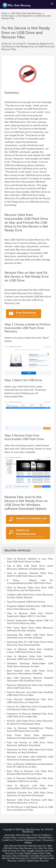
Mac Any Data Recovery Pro (15, 858)
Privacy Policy (10, 838)
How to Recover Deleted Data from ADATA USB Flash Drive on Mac (30, 575)
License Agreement (27, 838)
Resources (48, 840)
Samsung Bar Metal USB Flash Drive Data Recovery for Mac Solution (30, 636)
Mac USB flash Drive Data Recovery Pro (28, 847)
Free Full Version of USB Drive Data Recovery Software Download (30, 744)
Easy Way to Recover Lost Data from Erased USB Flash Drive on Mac (30, 772)
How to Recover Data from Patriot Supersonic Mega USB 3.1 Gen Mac (30, 615)
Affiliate (28, 843)
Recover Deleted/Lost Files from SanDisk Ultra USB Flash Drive (30, 686)
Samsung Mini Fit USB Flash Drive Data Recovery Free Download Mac (30, 643)
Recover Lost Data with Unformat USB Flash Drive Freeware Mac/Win (30, 758)
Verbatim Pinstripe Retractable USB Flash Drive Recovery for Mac (30, 665)
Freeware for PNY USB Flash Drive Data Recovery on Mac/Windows (30, 751)
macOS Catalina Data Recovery (33, 861)
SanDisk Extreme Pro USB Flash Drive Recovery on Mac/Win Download (30, 794)
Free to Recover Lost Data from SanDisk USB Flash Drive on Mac (30, 694)
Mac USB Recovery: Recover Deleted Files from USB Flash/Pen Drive (30, 679)
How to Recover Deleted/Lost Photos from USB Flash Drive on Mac (30, 729)
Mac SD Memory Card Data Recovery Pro (33, 856)
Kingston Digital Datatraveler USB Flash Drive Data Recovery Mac (30, 607)
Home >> (6, 13)
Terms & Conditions (41, 835)
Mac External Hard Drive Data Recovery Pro (25, 846)
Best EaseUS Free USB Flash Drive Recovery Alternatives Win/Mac (30, 672)
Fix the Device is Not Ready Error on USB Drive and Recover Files (28, 46)
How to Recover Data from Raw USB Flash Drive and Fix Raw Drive (30, 589)
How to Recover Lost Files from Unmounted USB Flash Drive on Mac (30, 787)
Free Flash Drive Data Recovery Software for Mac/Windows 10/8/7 (30, 737)
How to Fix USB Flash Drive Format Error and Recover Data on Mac (30, 708)
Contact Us (7, 840)
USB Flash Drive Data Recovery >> (28, 13)
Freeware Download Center (28, 840)
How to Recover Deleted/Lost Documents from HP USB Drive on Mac (30, 765)
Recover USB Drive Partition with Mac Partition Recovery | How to (30, 801)
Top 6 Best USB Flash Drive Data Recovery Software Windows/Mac (30, 567)
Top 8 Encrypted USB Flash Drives (26, 602)
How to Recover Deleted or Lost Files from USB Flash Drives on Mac (30, 560)
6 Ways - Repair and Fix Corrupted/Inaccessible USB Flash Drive (30, 582)
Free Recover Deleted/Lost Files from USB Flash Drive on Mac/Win (30, 701)
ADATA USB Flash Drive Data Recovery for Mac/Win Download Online (30, 722)
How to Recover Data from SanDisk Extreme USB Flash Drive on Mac (30, 658)
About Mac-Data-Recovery (17, 835)
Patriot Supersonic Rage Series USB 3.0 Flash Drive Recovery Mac (30, 622)
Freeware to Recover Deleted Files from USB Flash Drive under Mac (30, 715)
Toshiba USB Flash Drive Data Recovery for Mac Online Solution (30, 596)
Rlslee (43, 44)
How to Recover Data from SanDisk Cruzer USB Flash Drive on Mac (30, 651)
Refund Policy (45, 838)
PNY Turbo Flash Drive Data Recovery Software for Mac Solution (30, 629)
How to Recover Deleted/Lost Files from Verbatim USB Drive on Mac (30, 780)
